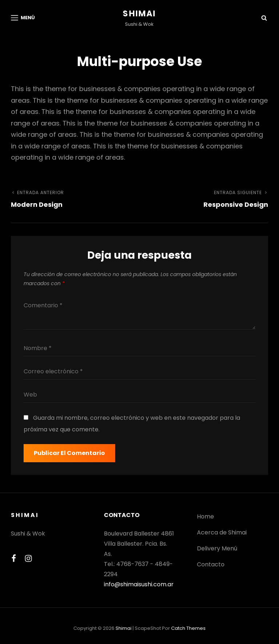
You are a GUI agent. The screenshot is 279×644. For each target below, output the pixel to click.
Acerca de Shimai (222, 532)
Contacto (211, 564)
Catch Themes (188, 628)
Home (205, 516)
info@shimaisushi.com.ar (139, 584)
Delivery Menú (217, 548)
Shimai (139, 14)
